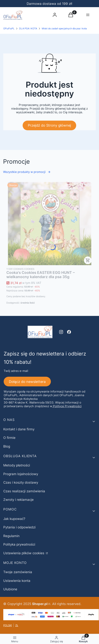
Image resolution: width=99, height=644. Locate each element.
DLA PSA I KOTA (28, 28)
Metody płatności (17, 465)
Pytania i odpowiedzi (19, 527)
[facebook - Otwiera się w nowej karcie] (69, 332)
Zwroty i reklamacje (18, 500)
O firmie (9, 438)
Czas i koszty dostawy (21, 482)
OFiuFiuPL (9, 28)
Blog (7, 446)
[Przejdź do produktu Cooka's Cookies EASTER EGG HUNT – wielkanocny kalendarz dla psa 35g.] (49, 224)
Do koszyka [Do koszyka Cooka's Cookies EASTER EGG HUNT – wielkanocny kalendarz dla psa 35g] (88, 260)
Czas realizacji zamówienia (24, 491)
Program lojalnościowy (21, 474)
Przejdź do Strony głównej (49, 125)
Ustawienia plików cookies (24, 553)
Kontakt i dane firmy (19, 429)
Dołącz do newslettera (27, 381)
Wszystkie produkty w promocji (27, 172)
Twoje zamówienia (18, 572)
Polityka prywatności (19, 544)
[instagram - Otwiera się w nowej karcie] (61, 332)
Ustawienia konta (17, 581)
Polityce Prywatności (67, 406)
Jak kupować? (14, 519)
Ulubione (10, 589)
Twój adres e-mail (16, 371)
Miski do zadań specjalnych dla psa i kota (64, 28)
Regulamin (11, 536)
